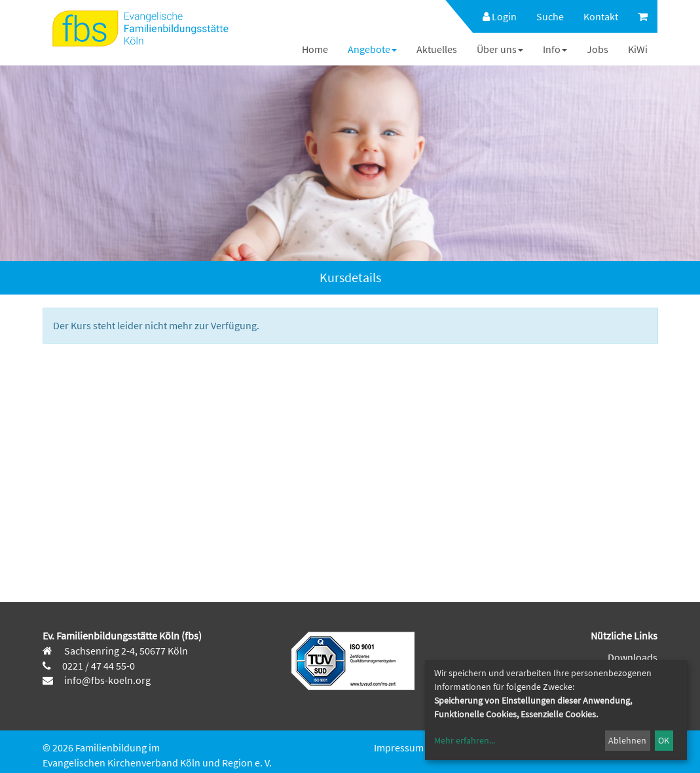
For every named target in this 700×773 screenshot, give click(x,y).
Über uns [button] (500, 49)
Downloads (633, 657)
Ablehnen (627, 740)
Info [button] (555, 49)
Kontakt (601, 16)
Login (500, 16)
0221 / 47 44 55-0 (99, 666)
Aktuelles (437, 49)
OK (664, 740)
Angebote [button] (372, 49)
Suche (550, 16)
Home (315, 49)
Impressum (399, 747)
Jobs (598, 49)
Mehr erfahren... (465, 740)
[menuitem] (493, 16)
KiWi (638, 49)
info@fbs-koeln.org (106, 680)
